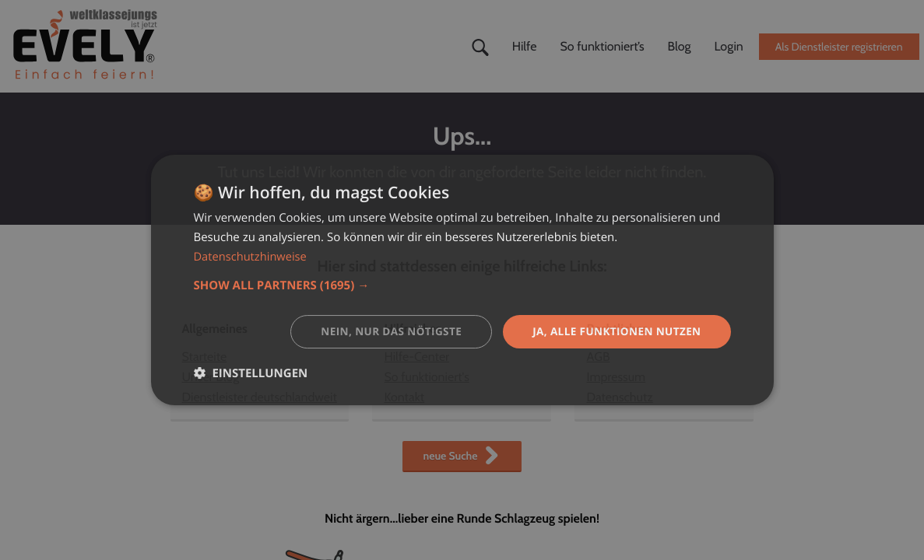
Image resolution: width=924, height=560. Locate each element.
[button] (462, 285)
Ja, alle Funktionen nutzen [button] (614, 331)
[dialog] (462, 280)
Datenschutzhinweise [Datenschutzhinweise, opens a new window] (252, 256)
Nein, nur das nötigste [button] (383, 331)
